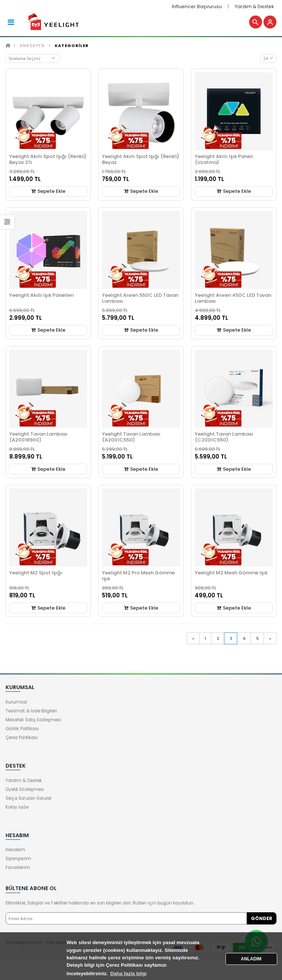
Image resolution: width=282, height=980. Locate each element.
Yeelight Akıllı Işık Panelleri (41, 295)
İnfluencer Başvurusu (197, 6)
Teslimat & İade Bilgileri (31, 711)
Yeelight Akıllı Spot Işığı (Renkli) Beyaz (141, 159)
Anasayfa (32, 46)
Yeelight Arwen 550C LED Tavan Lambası (140, 298)
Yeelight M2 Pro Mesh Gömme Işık (138, 576)
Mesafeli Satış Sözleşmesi (33, 720)
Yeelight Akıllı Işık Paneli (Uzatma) (224, 159)
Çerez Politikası (22, 738)
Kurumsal (16, 702)
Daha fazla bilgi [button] (128, 974)
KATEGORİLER (72, 46)
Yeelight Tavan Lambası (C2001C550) (224, 437)
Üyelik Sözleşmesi (25, 789)
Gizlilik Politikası (22, 729)
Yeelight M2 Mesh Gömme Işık (231, 573)
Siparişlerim (18, 859)
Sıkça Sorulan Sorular (29, 798)
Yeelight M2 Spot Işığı (36, 573)
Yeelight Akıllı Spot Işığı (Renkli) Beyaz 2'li (48, 159)
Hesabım (15, 850)
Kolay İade (17, 807)
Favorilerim (18, 867)
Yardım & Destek (254, 6)
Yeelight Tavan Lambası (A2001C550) (131, 437)
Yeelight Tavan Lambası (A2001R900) (38, 437)
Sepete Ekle (48, 191)
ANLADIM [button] (251, 959)
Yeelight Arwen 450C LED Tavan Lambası (233, 298)
